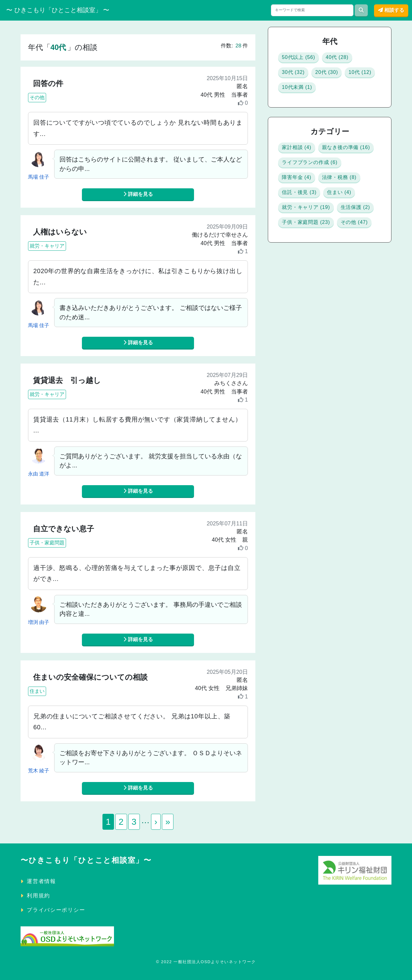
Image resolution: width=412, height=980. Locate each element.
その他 (37, 97)
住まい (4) (300, 273)
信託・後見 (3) (307, 254)
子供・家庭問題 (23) (317, 329)
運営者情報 (41, 881)
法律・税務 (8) (307, 235)
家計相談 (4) (303, 160)
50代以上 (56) (306, 59)
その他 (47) (302, 348)
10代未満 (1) (348, 97)
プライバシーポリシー (56, 910)
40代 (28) (358, 59)
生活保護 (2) (303, 310)
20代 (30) (342, 78)
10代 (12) (298, 97)
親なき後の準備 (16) (318, 179)
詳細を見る (138, 194)
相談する (391, 10)
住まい (37, 691)
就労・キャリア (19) (318, 291)
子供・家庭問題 (47, 543)
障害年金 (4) (303, 217)
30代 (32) (298, 78)
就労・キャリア (47, 246)
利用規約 (38, 895)
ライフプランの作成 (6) (324, 198)
